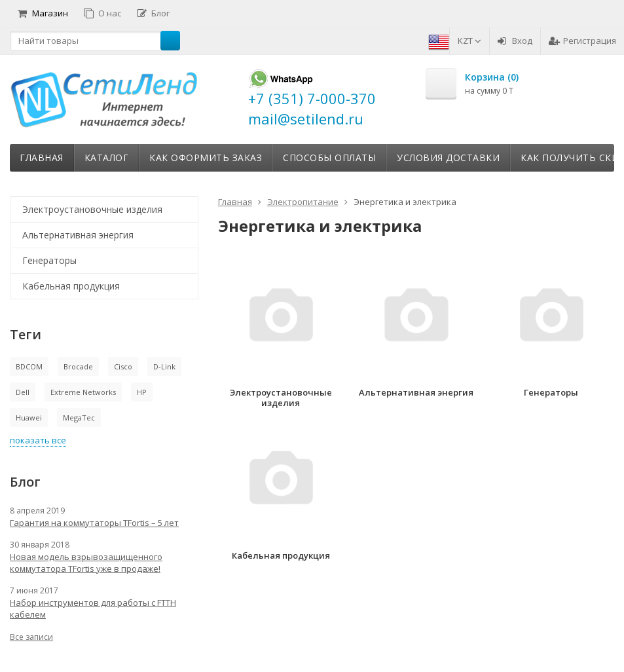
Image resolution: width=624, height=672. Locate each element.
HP (142, 392)
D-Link (164, 366)
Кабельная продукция (71, 286)
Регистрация (582, 41)
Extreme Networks (83, 392)
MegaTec (79, 418)
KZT (469, 41)
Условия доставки (448, 158)
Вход (515, 41)
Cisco (123, 366)
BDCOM (29, 366)
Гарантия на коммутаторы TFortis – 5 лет (94, 523)
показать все (38, 440)
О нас (102, 13)
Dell (23, 392)
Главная (42, 158)
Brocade (78, 366)
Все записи (31, 637)
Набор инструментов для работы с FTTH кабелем (93, 608)
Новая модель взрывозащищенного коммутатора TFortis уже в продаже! (86, 563)
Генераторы (49, 260)
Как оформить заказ (206, 158)
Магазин (43, 13)
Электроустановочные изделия (92, 209)
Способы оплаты (329, 158)
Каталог (107, 158)
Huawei (29, 418)
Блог (153, 13)
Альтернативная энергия (78, 235)
